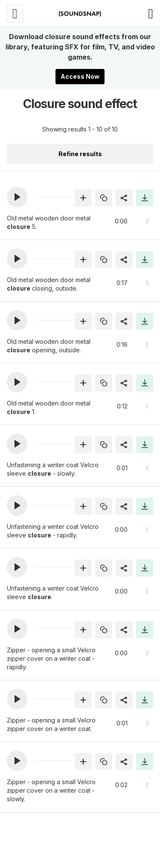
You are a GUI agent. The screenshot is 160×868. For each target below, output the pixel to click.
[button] (17, 197)
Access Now (80, 76)
